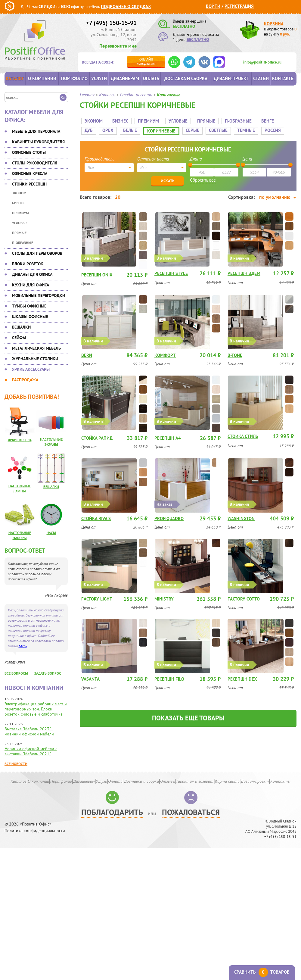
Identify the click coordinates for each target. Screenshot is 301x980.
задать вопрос (48, 673)
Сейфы (19, 338)
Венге (266, 119)
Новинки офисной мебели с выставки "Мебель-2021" (31, 751)
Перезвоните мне (118, 46)
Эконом (19, 193)
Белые (111, 128)
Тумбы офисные (29, 306)
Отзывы (168, 781)
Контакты (283, 78)
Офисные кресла (30, 173)
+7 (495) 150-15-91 (111, 23)
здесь (23, 646)
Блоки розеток (28, 264)
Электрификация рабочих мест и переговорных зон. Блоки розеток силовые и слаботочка (36, 709)
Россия (253, 128)
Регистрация (239, 6)
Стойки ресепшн (29, 184)
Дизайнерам (125, 78)
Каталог (15, 78)
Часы (51, 533)
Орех (89, 128)
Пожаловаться (191, 812)
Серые (173, 128)
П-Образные (23, 243)
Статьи (261, 78)
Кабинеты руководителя (38, 142)
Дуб (286, 119)
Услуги (99, 78)
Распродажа (25, 380)
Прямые (19, 233)
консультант (146, 61)
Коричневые (142, 129)
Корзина (274, 24)
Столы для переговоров (37, 253)
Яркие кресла (20, 440)
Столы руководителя (35, 163)
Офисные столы (29, 152)
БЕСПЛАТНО (184, 26)
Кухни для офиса (31, 285)
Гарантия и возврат (195, 781)
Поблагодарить (112, 812)
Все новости (16, 764)
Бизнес (18, 203)
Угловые (20, 223)
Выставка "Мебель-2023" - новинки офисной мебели (29, 731)
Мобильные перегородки (39, 295)
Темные (227, 128)
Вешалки (21, 327)
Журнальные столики (35, 359)
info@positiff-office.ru (262, 62)
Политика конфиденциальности (35, 831)
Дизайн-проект (231, 78)
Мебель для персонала (36, 131)
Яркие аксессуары (31, 369)
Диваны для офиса (32, 274)
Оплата (151, 78)
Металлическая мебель (36, 348)
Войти (213, 6)
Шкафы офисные (30, 317)
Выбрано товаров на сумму (280, 32)
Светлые (199, 128)
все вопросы (16, 673)
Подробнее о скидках (126, 6)
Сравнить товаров (262, 972)
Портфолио (74, 78)
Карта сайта (227, 781)
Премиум (20, 213)
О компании (42, 78)
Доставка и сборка (186, 78)
